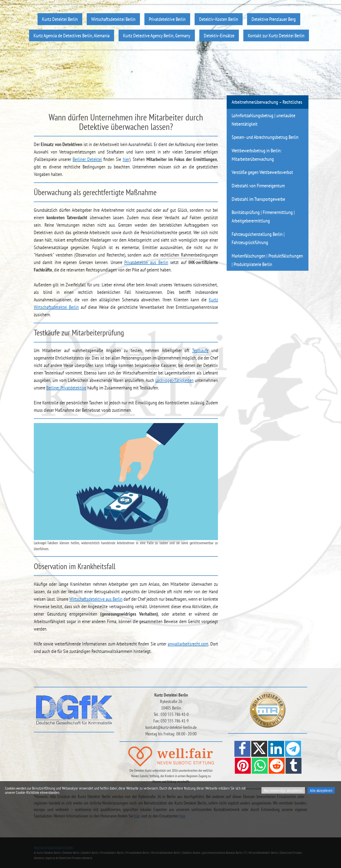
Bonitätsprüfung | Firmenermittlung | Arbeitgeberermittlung (263, 216)
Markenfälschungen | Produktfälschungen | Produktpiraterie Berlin (267, 260)
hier (126, 159)
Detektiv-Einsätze (219, 35)
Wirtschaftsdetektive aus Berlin (96, 599)
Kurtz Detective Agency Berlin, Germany (157, 35)
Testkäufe (200, 350)
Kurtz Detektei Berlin (60, 19)
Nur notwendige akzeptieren (283, 790)
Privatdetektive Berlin (167, 19)
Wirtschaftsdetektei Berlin (113, 19)
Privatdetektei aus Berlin (146, 262)
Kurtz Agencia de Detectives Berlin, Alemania (72, 35)
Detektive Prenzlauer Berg (274, 19)
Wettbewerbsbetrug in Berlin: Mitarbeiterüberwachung (257, 155)
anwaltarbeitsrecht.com (188, 644)
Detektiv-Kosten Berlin (219, 19)
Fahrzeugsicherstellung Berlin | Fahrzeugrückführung (258, 238)
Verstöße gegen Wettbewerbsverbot (262, 172)
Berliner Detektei (87, 159)
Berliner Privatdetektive (66, 388)
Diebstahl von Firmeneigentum (258, 186)
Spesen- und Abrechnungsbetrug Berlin (265, 137)
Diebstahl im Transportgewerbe (258, 199)
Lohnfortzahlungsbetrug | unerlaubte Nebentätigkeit (263, 120)
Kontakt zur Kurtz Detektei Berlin (276, 35)
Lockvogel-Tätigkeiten (174, 380)
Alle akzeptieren (321, 790)
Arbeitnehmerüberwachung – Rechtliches (267, 102)
